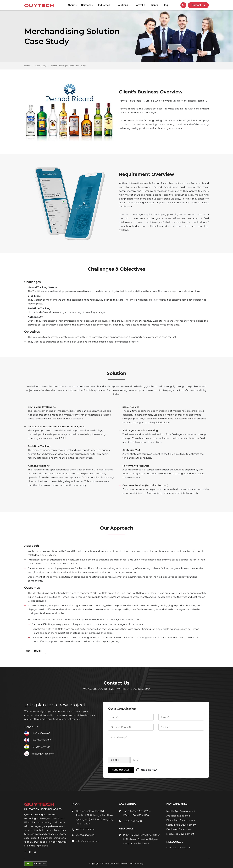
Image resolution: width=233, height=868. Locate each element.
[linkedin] (35, 852)
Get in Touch (34, 651)
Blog (165, 5)
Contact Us (184, 848)
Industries (104, 5)
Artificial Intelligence (178, 816)
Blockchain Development (181, 820)
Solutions (122, 5)
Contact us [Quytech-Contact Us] (198, 5)
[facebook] (25, 852)
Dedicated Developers (179, 829)
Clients (154, 5)
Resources (175, 842)
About (71, 5)
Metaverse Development (180, 834)
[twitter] (30, 852)
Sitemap (171, 848)
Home (27, 66)
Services (86, 5)
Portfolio (140, 5)
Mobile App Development (181, 811)
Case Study (41, 66)
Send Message (121, 770)
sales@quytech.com (43, 754)
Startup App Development (181, 825)
